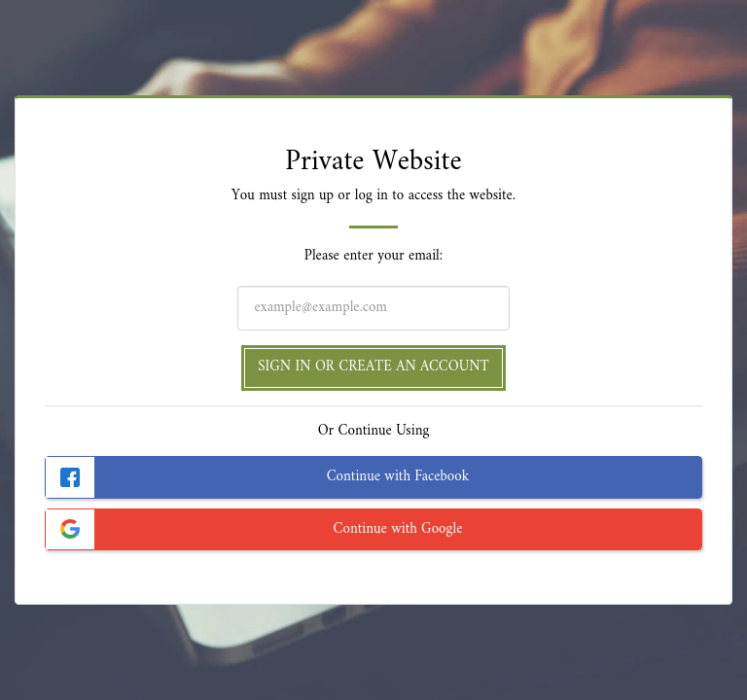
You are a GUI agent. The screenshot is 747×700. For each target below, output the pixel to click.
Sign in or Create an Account (373, 367)
